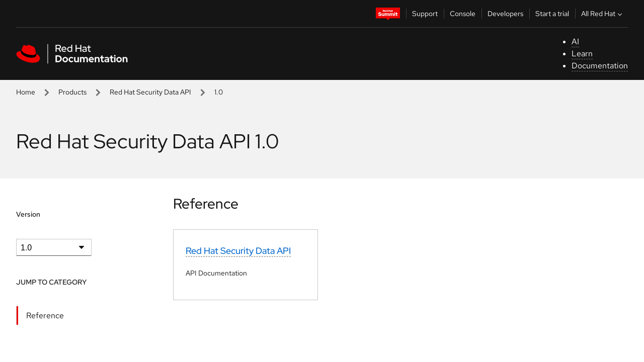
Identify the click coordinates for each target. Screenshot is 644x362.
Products (72, 92)
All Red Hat (603, 14)
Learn (582, 54)
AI (575, 41)
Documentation (600, 66)
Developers (505, 14)
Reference (45, 315)
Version (28, 214)
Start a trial (552, 14)
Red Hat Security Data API (150, 92)
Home (26, 92)
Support (425, 14)
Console (463, 14)
